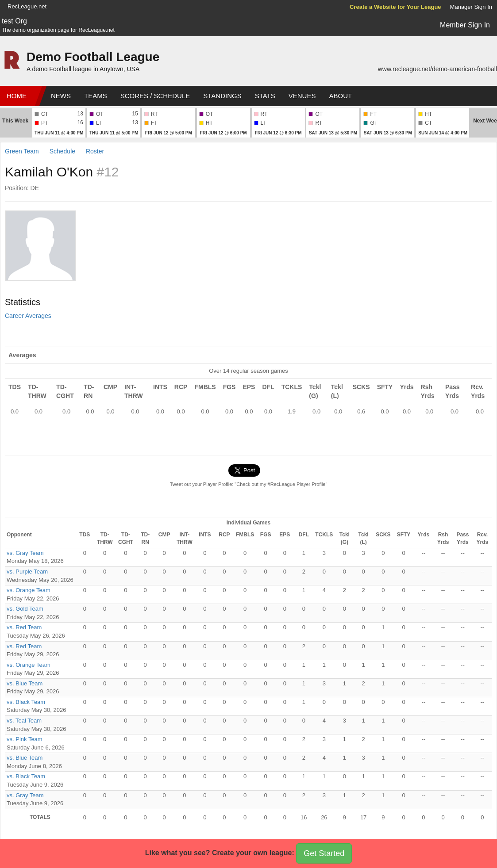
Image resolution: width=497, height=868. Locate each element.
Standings (222, 96)
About (340, 96)
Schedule (62, 151)
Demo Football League (93, 57)
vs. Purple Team (27, 572)
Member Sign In (465, 25)
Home (17, 96)
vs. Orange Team (29, 590)
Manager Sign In (471, 7)
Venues (302, 96)
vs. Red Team (24, 627)
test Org (14, 21)
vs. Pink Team (25, 739)
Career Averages (28, 316)
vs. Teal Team (24, 721)
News (61, 96)
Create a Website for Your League (395, 7)
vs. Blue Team (25, 683)
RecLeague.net (27, 6)
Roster (95, 151)
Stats (265, 96)
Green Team (22, 151)
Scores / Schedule (155, 96)
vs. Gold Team (25, 609)
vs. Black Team (26, 702)
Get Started (324, 853)
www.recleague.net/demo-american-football (437, 69)
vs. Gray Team (25, 553)
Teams (96, 96)
